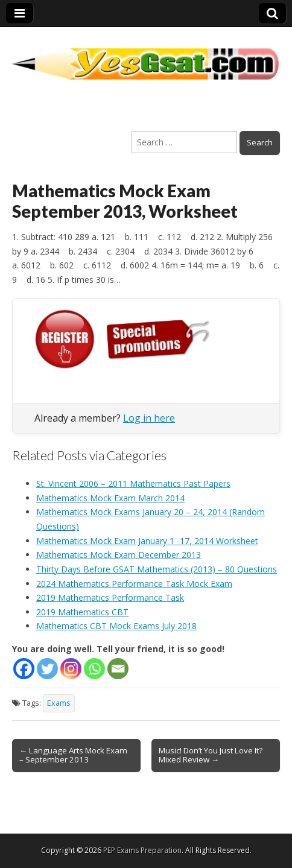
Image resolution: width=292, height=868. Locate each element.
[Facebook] (24, 669)
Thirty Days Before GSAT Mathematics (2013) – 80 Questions (157, 569)
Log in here (149, 418)
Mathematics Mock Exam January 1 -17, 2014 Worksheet (147, 541)
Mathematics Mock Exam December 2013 (119, 555)
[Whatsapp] (94, 669)
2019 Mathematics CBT (82, 612)
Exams (59, 703)
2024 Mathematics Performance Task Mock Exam (134, 584)
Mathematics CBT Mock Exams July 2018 (116, 626)
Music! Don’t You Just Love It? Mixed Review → (211, 755)
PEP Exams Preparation (142, 850)
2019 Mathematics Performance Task (110, 597)
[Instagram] (71, 669)
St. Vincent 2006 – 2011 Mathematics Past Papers (133, 483)
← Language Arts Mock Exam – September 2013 (73, 755)
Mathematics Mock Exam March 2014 (110, 498)
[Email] (118, 669)
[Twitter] (47, 669)
